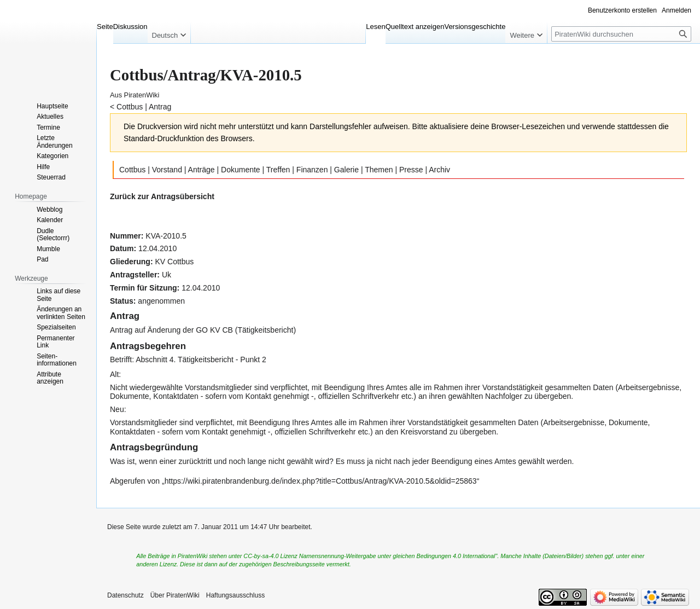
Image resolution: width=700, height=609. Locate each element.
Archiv (439, 170)
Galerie (346, 170)
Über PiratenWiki (175, 595)
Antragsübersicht (183, 196)
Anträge (202, 170)
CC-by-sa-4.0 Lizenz (270, 556)
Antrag (160, 107)
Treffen (278, 170)
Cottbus (130, 107)
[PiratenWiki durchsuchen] (621, 34)
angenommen (161, 301)
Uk (167, 275)
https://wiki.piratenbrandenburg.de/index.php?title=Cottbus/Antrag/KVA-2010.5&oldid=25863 (321, 481)
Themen (379, 170)
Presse (411, 170)
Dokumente (241, 170)
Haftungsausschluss (235, 595)
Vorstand (167, 170)
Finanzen (312, 170)
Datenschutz (126, 595)
